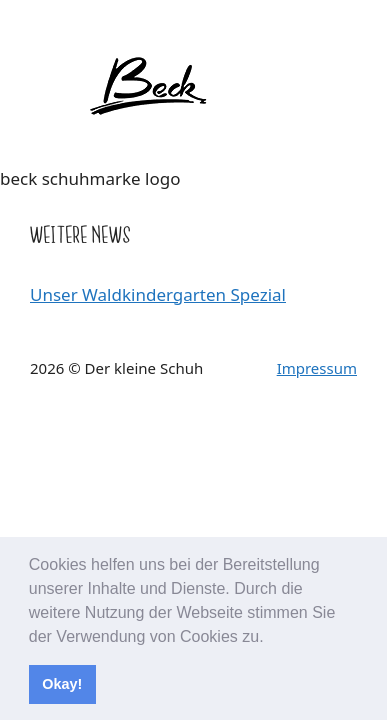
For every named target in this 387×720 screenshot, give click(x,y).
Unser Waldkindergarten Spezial (158, 294)
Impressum (317, 368)
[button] (271, 638)
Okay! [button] (62, 684)
